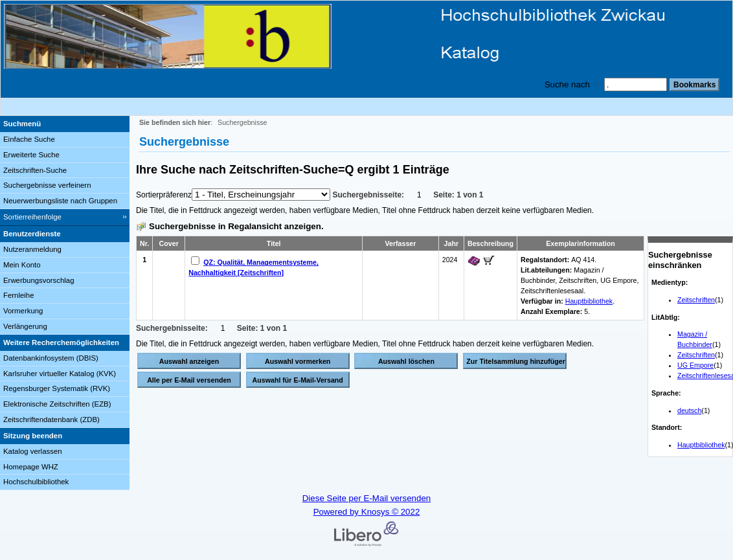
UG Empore (695, 365)
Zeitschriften (696, 300)
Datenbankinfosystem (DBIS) (51, 358)
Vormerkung (23, 311)
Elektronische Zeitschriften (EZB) (57, 404)
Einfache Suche (29, 139)
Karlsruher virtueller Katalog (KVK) (60, 374)
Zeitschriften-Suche (35, 170)
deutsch (689, 410)
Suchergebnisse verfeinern (47, 185)
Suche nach (567, 84)
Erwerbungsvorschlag (39, 280)
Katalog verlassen (33, 451)
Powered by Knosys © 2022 (367, 512)
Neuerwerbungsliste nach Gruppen (60, 201)
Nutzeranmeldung (32, 249)
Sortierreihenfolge (32, 217)
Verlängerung (25, 326)
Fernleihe (19, 295)
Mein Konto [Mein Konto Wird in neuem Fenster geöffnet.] (22, 265)
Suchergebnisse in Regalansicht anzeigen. (236, 226)
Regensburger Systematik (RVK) (57, 388)
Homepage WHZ (31, 467)
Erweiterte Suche (31, 155)
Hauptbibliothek (701, 445)
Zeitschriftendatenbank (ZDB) (51, 420)
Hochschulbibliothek (36, 482)
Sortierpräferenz (164, 195)
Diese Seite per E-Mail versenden (367, 498)
